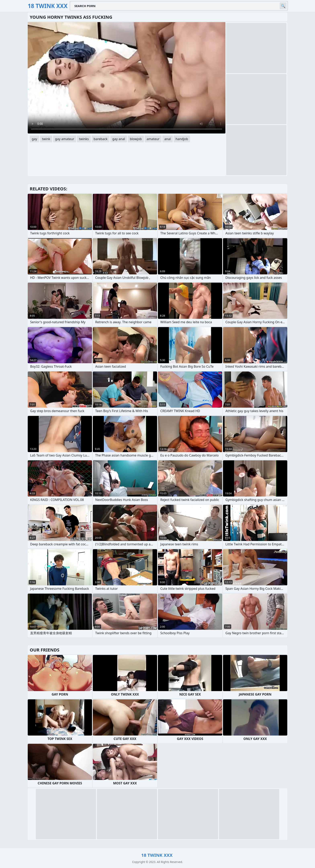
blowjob (136, 139)
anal (168, 139)
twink (46, 139)
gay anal (119, 139)
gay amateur (65, 139)
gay (34, 139)
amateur (153, 139)
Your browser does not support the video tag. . (127, 78)
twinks (84, 139)
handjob (182, 139)
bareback (101, 139)
